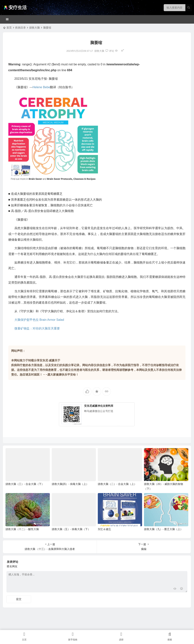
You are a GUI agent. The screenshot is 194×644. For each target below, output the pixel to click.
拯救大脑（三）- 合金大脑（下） (25, 484)
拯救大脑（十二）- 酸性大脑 (22, 529)
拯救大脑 (34, 28)
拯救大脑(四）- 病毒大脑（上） (70, 484)
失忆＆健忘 (104, 529)
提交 (19, 599)
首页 (9, 28)
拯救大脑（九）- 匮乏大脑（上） (163, 529)
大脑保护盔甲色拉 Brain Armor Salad (39, 320)
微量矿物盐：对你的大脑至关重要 (37, 328)
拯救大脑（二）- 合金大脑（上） (117, 484)
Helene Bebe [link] (41, 87)
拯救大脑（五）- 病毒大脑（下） (71, 529)
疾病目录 (20, 28)
